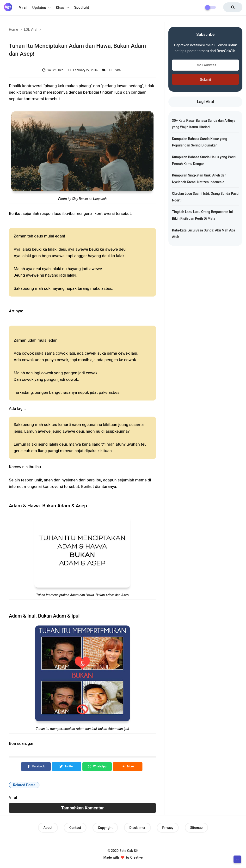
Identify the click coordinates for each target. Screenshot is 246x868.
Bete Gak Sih (129, 851)
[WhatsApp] (97, 766)
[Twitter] (67, 766)
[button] (128, 766)
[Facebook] (36, 766)
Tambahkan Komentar (82, 808)
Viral (119, 70)
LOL (111, 70)
